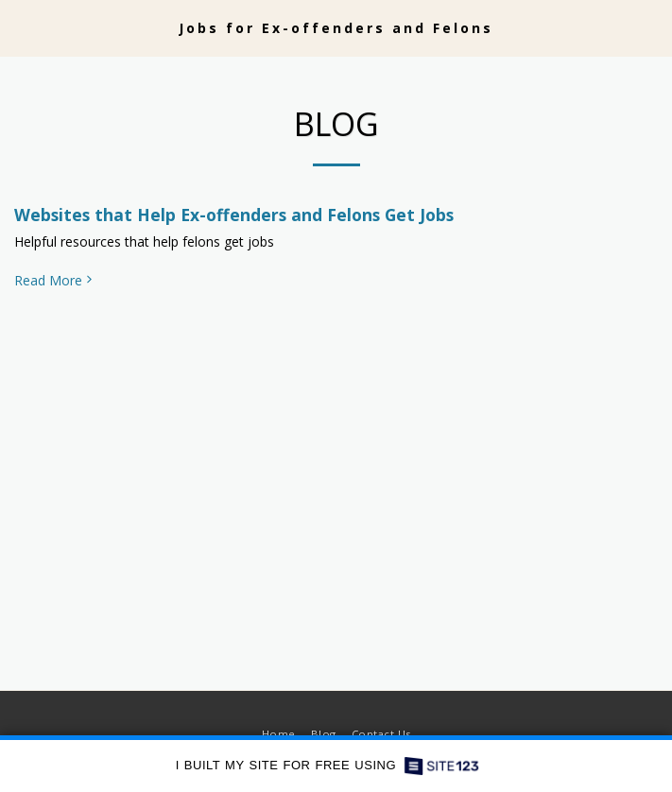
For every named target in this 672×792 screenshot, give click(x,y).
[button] (21, 27)
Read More (55, 281)
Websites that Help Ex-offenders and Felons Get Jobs (234, 215)
